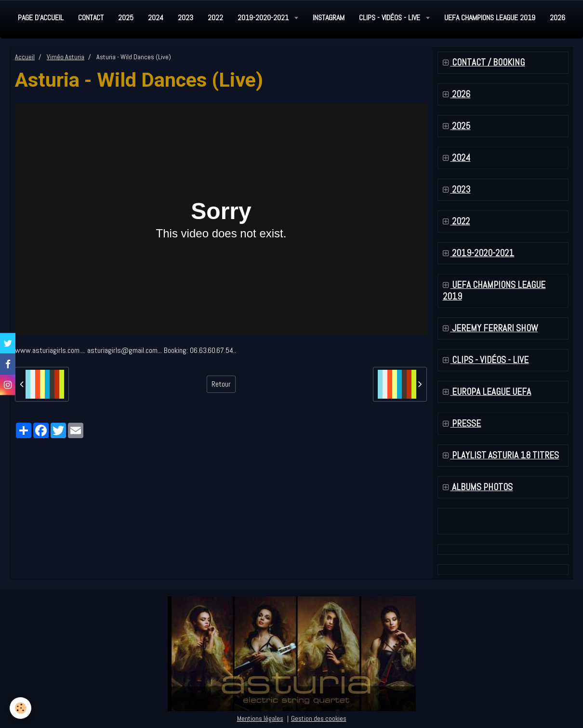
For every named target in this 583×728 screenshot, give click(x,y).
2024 (156, 18)
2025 (126, 18)
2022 (215, 18)
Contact (91, 18)
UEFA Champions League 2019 (490, 18)
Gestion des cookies (319, 718)
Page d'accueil (41, 18)
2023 (185, 18)
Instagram (329, 18)
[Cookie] (20, 708)
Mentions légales (260, 718)
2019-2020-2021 (264, 18)
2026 (557, 18)
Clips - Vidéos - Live (391, 18)
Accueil (25, 57)
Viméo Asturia (66, 57)
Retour (221, 384)
